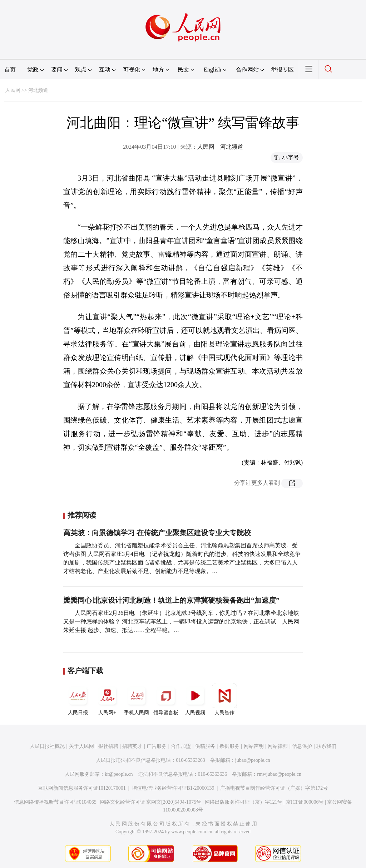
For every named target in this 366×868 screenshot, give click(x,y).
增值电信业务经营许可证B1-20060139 (173, 788)
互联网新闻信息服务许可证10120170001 (82, 788)
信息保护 (302, 746)
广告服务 (157, 746)
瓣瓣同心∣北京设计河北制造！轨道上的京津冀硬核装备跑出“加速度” (171, 600)
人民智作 (224, 699)
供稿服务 (205, 746)
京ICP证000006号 (305, 802)
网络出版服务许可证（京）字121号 (244, 802)
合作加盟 (181, 746)
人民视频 (195, 699)
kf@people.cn (119, 774)
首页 (10, 70)
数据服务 (229, 746)
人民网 (13, 90)
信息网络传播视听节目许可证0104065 (55, 802)
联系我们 (326, 746)
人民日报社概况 (47, 746)
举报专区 (282, 70)
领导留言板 (166, 699)
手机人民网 (137, 699)
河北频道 (38, 90)
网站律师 (278, 746)
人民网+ (107, 699)
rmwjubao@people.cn (279, 774)
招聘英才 (132, 746)
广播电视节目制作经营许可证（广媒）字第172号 (274, 788)
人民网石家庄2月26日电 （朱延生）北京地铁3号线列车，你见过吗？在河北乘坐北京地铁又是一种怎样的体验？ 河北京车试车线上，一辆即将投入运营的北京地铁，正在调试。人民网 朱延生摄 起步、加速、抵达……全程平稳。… (181, 622)
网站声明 (254, 746)
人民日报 (78, 699)
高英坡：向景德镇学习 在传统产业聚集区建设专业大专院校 (157, 533)
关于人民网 (81, 746)
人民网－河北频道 (220, 147)
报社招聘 (108, 746)
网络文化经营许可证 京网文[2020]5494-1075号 (151, 802)
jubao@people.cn (253, 760)
